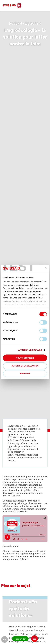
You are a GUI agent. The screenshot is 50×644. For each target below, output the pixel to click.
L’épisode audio (11, 546)
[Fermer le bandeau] (46, 268)
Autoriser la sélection (25, 366)
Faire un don (20, 639)
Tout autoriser (25, 358)
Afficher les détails (30, 350)
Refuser (25, 374)
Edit (5, 639)
